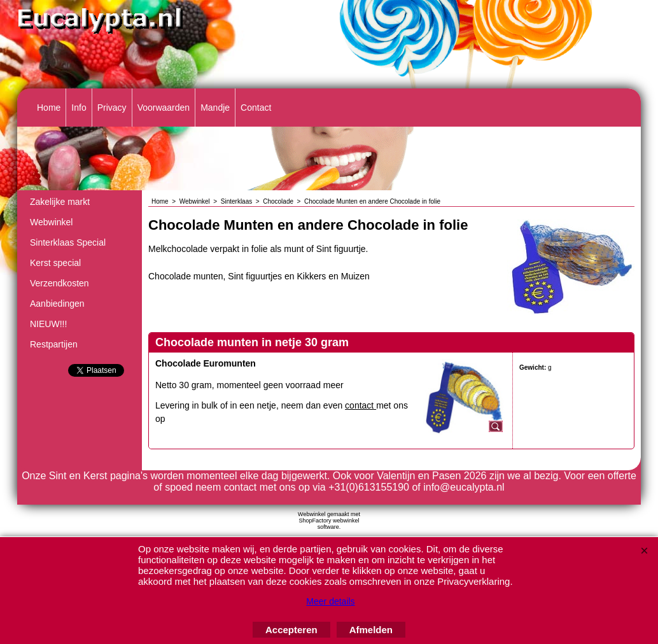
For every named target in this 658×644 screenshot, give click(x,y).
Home (49, 108)
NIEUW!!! (48, 324)
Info (79, 108)
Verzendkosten (59, 283)
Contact (256, 108)
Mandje (215, 108)
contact (360, 405)
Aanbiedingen (57, 304)
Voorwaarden (164, 108)
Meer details (330, 601)
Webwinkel (51, 222)
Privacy (112, 108)
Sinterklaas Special (68, 242)
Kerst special (55, 263)
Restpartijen (54, 344)
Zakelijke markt (60, 202)
